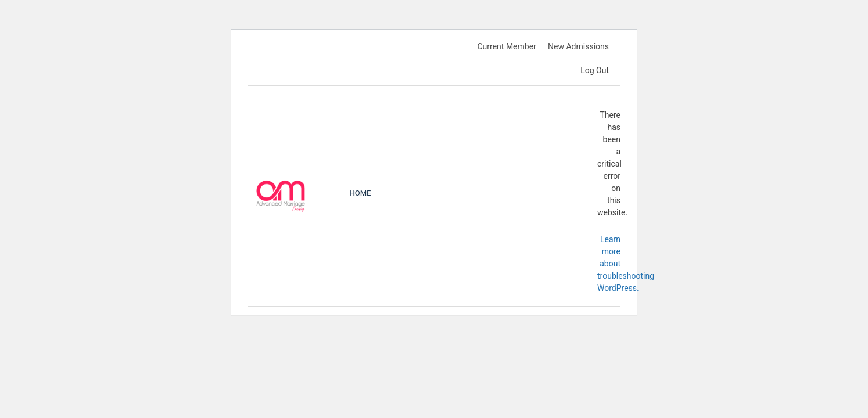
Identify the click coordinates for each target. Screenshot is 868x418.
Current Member (506, 46)
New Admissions (578, 46)
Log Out (595, 70)
